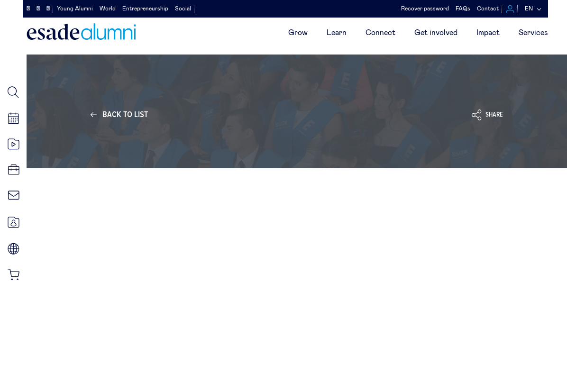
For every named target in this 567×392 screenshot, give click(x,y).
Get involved (436, 33)
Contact (488, 9)
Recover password (425, 9)
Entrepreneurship (145, 9)
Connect (380, 33)
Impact (488, 33)
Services (533, 33)
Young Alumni (75, 9)
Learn (337, 33)
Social (183, 9)
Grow (298, 33)
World (108, 9)
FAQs (463, 9)
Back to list (125, 115)
